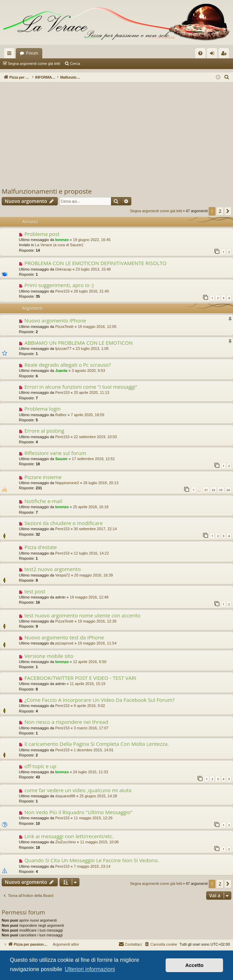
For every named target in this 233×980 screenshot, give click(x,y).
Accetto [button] (194, 965)
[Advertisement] (116, 135)
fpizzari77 (63, 349)
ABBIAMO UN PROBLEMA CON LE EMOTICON (79, 343)
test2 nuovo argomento (53, 569)
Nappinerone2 (67, 483)
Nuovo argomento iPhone (55, 320)
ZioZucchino (66, 842)
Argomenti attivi (97, 64)
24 (228, 490)
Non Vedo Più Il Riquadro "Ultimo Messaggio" (79, 812)
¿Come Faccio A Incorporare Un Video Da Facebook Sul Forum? (99, 700)
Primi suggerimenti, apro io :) (59, 285)
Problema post (42, 234)
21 (206, 490)
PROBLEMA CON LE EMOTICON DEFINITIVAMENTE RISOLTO (96, 263)
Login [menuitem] (214, 55)
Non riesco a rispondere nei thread (66, 722)
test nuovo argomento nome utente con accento (82, 615)
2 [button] (220, 211)
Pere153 (63, 291)
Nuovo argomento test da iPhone (64, 637)
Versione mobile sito (49, 656)
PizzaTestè (64, 327)
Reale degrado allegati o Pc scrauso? (68, 365)
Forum (32, 53)
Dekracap (63, 269)
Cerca (75, 64)
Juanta (61, 371)
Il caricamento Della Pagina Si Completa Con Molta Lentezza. (97, 744)
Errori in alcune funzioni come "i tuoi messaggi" (81, 387)
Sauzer (62, 459)
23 (221, 490)
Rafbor (61, 415)
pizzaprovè (64, 643)
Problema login (43, 409)
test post (35, 591)
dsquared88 (65, 796)
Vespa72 (63, 575)
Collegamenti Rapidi (11, 55)
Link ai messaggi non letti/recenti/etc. (69, 836)
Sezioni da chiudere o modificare (64, 523)
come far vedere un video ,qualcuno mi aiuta (78, 790)
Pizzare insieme (43, 477)
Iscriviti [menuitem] (225, 55)
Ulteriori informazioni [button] (90, 969)
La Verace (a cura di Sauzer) (59, 245)
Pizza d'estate (41, 547)
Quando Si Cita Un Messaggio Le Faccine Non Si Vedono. (92, 860)
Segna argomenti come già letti (34, 64)
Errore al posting (44, 431)
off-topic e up (40, 766)
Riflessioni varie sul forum (55, 453)
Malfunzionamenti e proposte (47, 191)
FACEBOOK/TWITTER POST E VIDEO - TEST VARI (80, 678)
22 (213, 490)
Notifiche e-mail (43, 501)
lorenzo (62, 240)
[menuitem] (200, 53)
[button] (228, 211)
